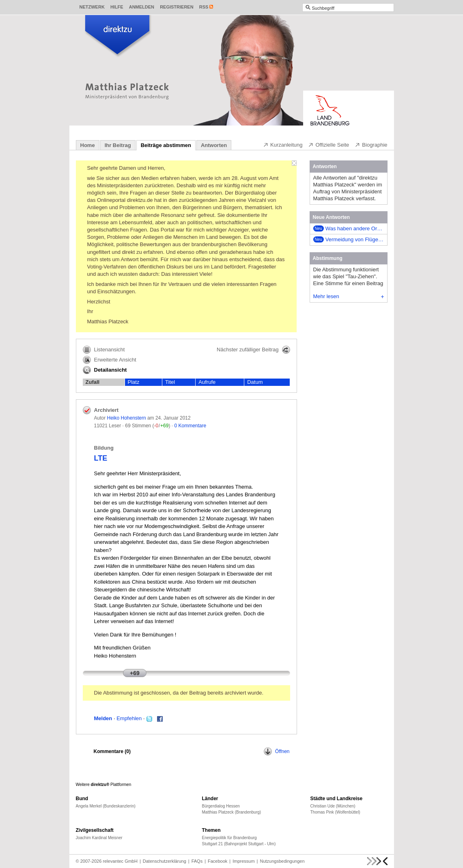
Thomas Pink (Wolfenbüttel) (335, 812)
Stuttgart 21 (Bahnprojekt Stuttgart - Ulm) (239, 844)
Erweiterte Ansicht (110, 360)
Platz (134, 382)
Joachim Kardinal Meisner (99, 838)
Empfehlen (129, 718)
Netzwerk (92, 7)
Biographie (371, 145)
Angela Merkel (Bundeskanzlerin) (106, 806)
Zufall (93, 382)
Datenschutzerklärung (165, 861)
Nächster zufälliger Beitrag (253, 350)
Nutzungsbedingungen (282, 861)
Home (88, 145)
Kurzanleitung (283, 145)
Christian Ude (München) (333, 806)
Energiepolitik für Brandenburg (229, 838)
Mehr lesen (349, 296)
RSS (204, 7)
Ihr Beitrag (118, 145)
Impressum (243, 861)
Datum (255, 382)
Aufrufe (207, 382)
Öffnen (277, 751)
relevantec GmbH (120, 861)
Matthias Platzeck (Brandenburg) (232, 812)
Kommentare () (112, 751)
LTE (101, 458)
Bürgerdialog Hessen (221, 806)
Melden (103, 718)
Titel (170, 382)
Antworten (214, 145)
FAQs (197, 861)
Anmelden (142, 7)
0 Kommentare (190, 426)
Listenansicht (104, 350)
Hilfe (117, 7)
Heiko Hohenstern (127, 418)
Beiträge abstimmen (166, 145)
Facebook (218, 861)
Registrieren (177, 7)
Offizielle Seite (328, 145)
